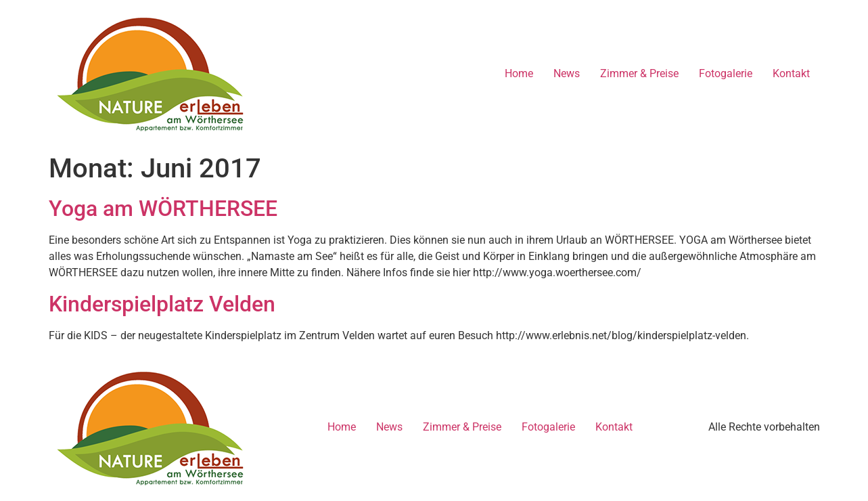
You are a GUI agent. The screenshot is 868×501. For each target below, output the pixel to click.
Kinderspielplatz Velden (162, 304)
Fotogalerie (726, 73)
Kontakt (791, 73)
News (567, 73)
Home (519, 73)
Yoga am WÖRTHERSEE (163, 209)
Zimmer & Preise (639, 73)
